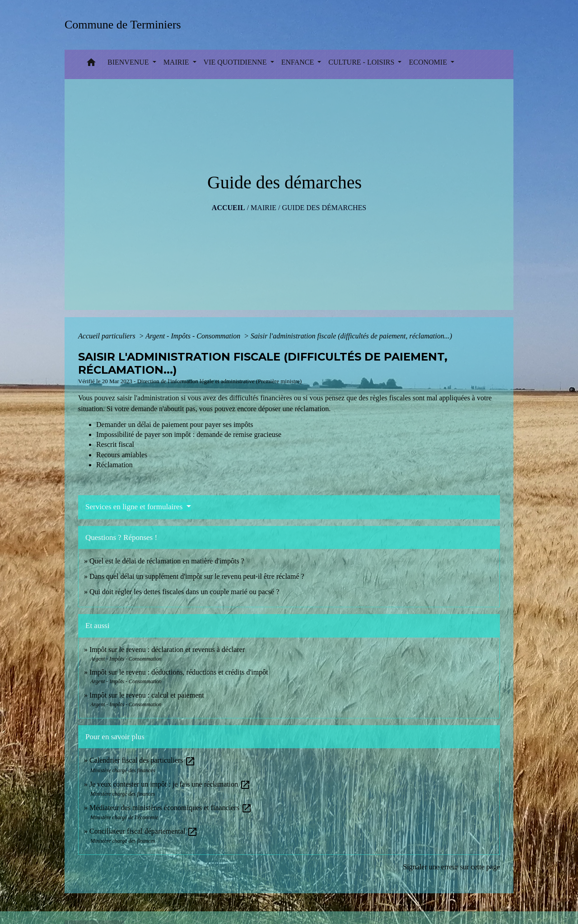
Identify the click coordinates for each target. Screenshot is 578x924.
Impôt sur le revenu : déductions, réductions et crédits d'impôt (179, 672)
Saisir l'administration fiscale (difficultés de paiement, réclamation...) (351, 336)
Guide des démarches (324, 208)
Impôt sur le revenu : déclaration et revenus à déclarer (167, 650)
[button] (91, 64)
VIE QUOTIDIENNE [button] (236, 62)
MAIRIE (263, 208)
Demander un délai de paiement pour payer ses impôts (175, 424)
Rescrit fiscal (115, 444)
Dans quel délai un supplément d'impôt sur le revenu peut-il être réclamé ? (197, 576)
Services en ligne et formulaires (135, 507)
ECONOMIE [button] (429, 62)
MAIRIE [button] (177, 62)
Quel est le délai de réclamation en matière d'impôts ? (167, 561)
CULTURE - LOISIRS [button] (362, 62)
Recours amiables (122, 455)
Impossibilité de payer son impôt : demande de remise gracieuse (189, 434)
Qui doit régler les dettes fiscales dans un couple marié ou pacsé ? (184, 592)
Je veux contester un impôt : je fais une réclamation (170, 784)
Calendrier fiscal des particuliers (142, 760)
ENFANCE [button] (299, 62)
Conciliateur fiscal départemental (144, 831)
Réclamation (114, 465)
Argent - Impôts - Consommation (194, 336)
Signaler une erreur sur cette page (451, 867)
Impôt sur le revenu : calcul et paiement (147, 695)
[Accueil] (126, 25)
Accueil (228, 208)
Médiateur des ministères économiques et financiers (171, 808)
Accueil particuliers (108, 336)
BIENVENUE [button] (129, 62)
